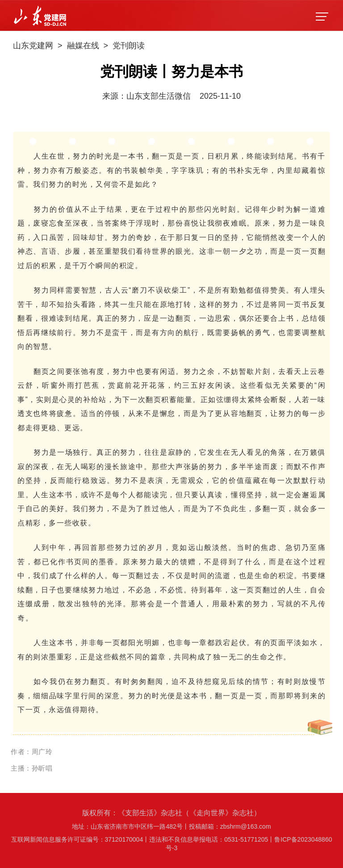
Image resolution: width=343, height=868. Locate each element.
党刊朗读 (129, 46)
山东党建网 (33, 46)
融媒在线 (83, 46)
